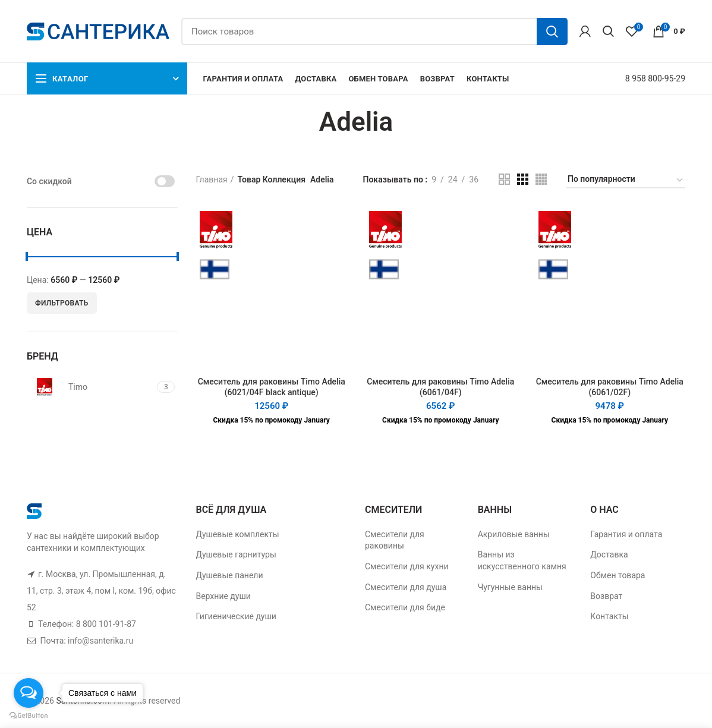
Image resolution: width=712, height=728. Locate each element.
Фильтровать (62, 303)
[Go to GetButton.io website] (29, 716)
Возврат (606, 596)
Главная (211, 179)
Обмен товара (618, 575)
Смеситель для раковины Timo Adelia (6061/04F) (440, 387)
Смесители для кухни (407, 566)
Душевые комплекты (237, 534)
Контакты (609, 616)
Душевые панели (229, 575)
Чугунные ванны (510, 587)
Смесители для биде (405, 607)
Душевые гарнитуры (236, 554)
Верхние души (223, 596)
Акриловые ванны (514, 534)
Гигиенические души (236, 616)
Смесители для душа (406, 587)
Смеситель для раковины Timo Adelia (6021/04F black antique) (272, 387)
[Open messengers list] (29, 693)
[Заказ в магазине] (626, 181)
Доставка (609, 554)
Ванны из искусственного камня (522, 560)
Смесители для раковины (395, 540)
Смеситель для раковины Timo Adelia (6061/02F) (610, 387)
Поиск (552, 31)
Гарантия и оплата (626, 534)
